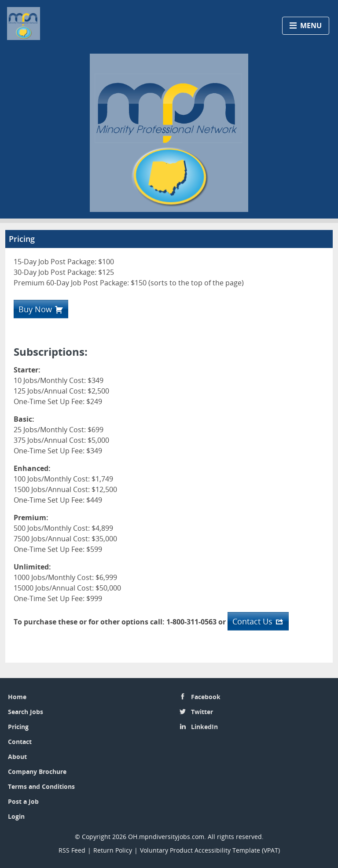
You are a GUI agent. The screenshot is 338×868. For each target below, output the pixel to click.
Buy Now (35, 309)
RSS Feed (72, 850)
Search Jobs (26, 712)
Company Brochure (37, 771)
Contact (20, 742)
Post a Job (23, 801)
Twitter (202, 712)
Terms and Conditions (41, 786)
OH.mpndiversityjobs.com (166, 837)
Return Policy (113, 850)
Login (16, 816)
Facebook (206, 697)
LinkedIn (204, 727)
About (17, 757)
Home (17, 697)
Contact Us (252, 621)
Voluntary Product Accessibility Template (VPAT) (210, 850)
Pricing (18, 727)
